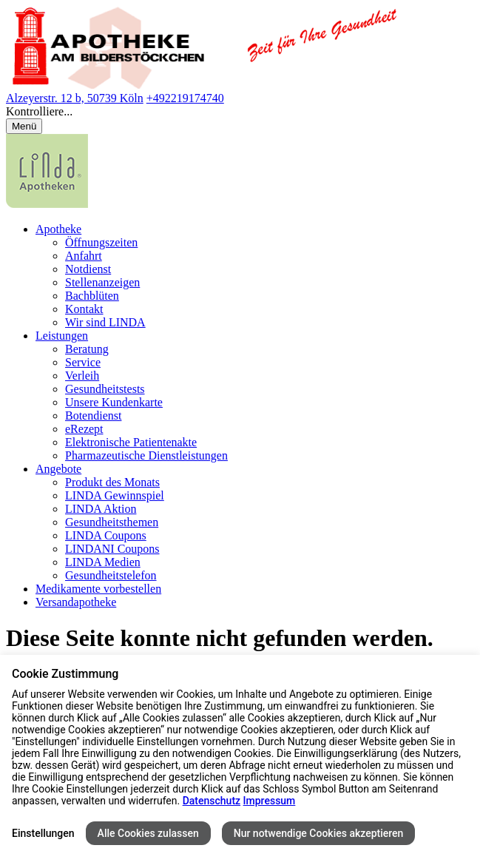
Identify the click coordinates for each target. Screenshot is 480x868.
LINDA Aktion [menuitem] (101, 509)
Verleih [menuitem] (82, 376)
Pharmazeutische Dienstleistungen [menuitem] (146, 455)
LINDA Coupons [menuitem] (106, 535)
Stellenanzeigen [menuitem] (102, 282)
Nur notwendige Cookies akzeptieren (319, 833)
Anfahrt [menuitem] (84, 256)
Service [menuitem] (83, 362)
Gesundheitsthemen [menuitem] (112, 522)
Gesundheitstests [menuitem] (105, 389)
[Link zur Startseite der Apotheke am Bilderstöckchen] (205, 85)
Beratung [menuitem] (87, 349)
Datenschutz (212, 801)
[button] (240, 112)
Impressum (270, 801)
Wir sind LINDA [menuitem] (105, 322)
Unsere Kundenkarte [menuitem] (114, 402)
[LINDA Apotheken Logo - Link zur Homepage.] (47, 204)
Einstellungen (43, 833)
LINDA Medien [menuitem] (103, 562)
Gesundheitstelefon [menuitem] (111, 575)
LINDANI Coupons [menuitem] (112, 549)
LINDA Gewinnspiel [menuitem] (115, 495)
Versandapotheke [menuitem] (76, 602)
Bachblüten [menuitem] (92, 296)
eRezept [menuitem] (84, 429)
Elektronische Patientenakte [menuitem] (131, 442)
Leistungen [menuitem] (62, 336)
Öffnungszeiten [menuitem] (101, 242)
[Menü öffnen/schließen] (24, 126)
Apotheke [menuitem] (58, 229)
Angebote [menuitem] (58, 469)
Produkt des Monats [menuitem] (112, 482)
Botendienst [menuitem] (93, 416)
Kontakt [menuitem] (84, 309)
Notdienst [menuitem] (88, 269)
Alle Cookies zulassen (148, 833)
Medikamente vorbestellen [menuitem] (98, 589)
